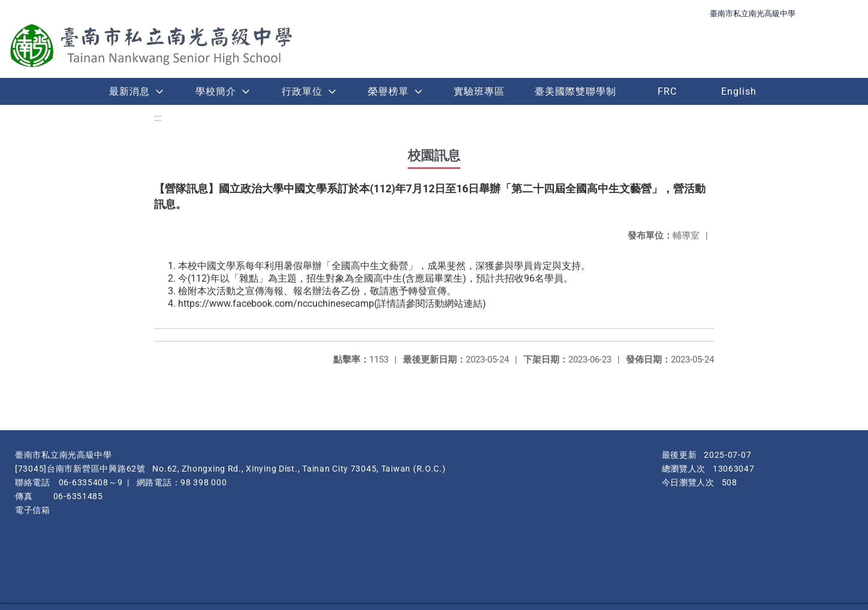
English (739, 91)
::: (158, 118)
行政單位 (302, 91)
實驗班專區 (479, 91)
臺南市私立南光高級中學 (753, 13)
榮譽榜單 (388, 91)
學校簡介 (216, 91)
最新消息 (129, 91)
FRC (667, 91)
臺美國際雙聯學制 (575, 91)
